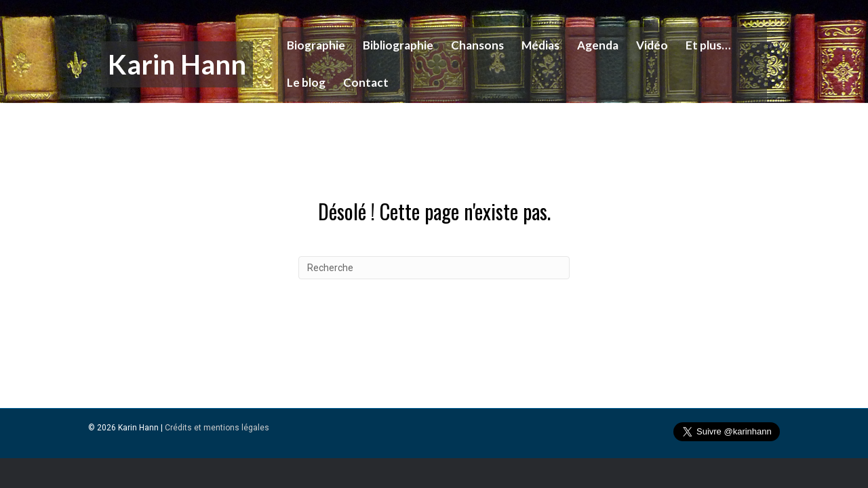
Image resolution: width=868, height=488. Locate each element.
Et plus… (701, 45)
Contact (359, 82)
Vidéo (645, 45)
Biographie (309, 45)
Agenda (591, 45)
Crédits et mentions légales (217, 455)
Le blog (299, 82)
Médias (534, 45)
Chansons (471, 45)
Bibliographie (391, 45)
